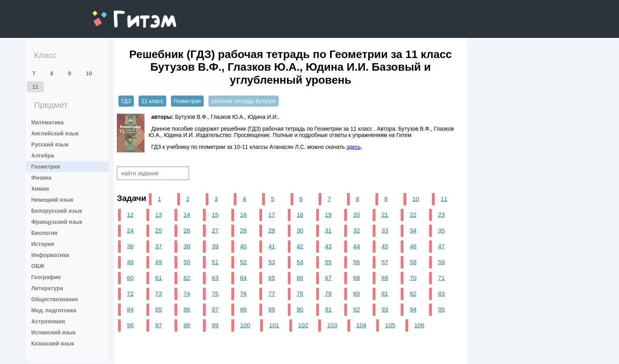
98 (187, 325)
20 (357, 215)
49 (159, 262)
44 (357, 246)
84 (130, 309)
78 (300, 294)
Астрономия (48, 321)
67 (328, 278)
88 (243, 309)
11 (36, 87)
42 (300, 246)
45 (385, 246)
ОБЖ (38, 266)
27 (215, 230)
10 (89, 73)
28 (243, 230)
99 (215, 325)
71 (442, 278)
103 (332, 325)
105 (390, 325)
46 (413, 246)
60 (130, 278)
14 (187, 215)
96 (130, 325)
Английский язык (55, 133)
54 (300, 262)
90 (300, 309)
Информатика (50, 255)
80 (357, 294)
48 (130, 262)
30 (300, 230)
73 (159, 294)
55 (328, 262)
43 (328, 246)
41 (272, 246)
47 (442, 246)
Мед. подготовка (54, 310)
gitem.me (113, 14)
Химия (40, 189)
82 (413, 294)
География (46, 277)
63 (215, 278)
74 (187, 294)
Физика (41, 178)
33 (385, 230)
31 (328, 230)
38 (187, 246)
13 (159, 215)
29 (272, 230)
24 (130, 230)
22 (413, 215)
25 (159, 230)
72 (130, 294)
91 (328, 309)
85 (159, 309)
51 (215, 262)
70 (413, 278)
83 (442, 294)
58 (413, 262)
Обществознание (54, 299)
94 (413, 309)
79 (328, 294)
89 (272, 309)
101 (274, 325)
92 (357, 309)
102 (303, 325)
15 (215, 215)
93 (385, 309)
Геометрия (46, 167)
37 (159, 246)
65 (272, 278)
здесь (354, 147)
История (43, 244)
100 (245, 325)
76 (243, 294)
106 (419, 325)
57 (385, 262)
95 (442, 309)
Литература (47, 288)
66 (300, 278)
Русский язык (50, 144)
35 (442, 230)
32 (357, 230)
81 (385, 294)
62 (187, 278)
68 (357, 278)
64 (243, 278)
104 (361, 325)
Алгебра (42, 156)
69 (385, 278)
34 (413, 230)
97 (159, 325)
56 (357, 262)
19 (328, 215)
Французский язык (57, 222)
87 (215, 309)
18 (300, 215)
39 (215, 246)
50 (187, 262)
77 (272, 294)
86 (187, 309)
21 (385, 215)
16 (243, 215)
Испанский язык (53, 332)
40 (243, 246)
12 (130, 215)
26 (187, 230)
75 (215, 294)
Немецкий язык (52, 200)
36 (130, 246)
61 (159, 278)
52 (243, 262)
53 (272, 262)
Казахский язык (53, 343)
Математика (47, 122)
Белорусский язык (57, 211)
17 (272, 215)
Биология (44, 233)
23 (442, 215)
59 (442, 262)
